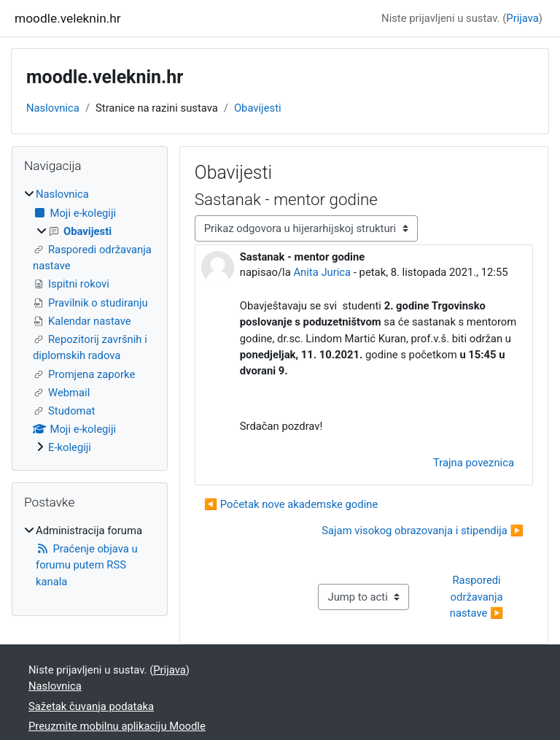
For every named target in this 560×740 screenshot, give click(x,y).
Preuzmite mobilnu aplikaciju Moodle (117, 726)
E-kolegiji (70, 447)
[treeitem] (90, 321)
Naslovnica (53, 108)
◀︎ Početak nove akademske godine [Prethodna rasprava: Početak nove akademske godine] (291, 504)
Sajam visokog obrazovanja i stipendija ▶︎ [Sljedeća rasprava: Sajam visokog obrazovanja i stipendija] (423, 531)
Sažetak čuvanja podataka (91, 706)
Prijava (522, 18)
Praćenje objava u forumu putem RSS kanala (87, 565)
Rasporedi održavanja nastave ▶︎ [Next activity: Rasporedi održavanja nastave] (478, 596)
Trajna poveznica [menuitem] (474, 463)
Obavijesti (258, 108)
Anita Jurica (322, 272)
